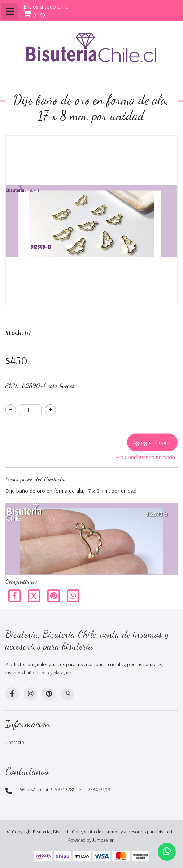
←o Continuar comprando (145, 457)
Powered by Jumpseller (91, 840)
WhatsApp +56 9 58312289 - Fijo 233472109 (65, 789)
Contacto (15, 742)
